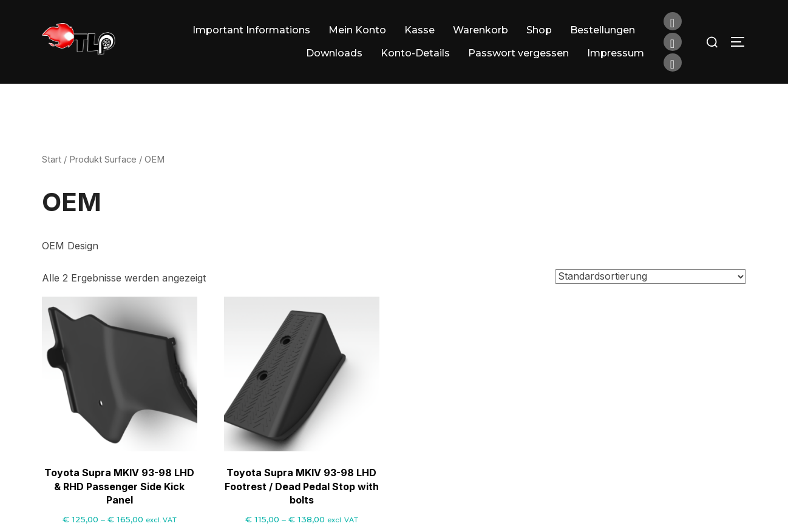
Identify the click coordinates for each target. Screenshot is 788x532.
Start (52, 175)
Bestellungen (603, 30)
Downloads (334, 53)
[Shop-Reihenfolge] (650, 292)
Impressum (616, 53)
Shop (539, 30)
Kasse (419, 30)
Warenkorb (481, 30)
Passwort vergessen (518, 53)
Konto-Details (415, 53)
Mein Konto (357, 30)
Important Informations (251, 30)
